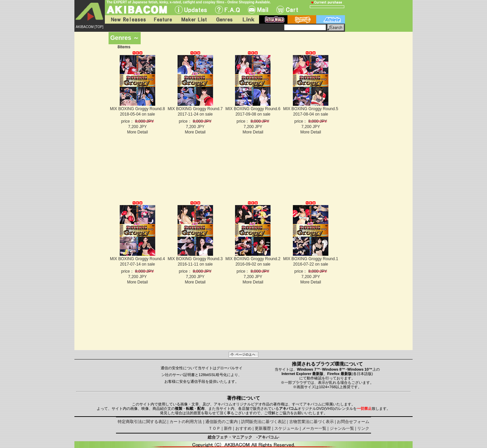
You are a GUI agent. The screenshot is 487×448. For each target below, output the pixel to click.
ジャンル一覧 (342, 428)
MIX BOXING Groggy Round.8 (137, 109)
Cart (287, 10)
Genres (224, 19)
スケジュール (286, 428)
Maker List (194, 19)
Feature (163, 19)
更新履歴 (263, 428)
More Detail (137, 132)
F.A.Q (227, 10)
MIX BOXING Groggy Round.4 (137, 259)
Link (248, 19)
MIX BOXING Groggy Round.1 (311, 259)
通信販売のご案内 (222, 422)
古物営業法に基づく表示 (311, 422)
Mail (258, 10)
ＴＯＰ (214, 428)
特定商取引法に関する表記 (142, 422)
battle (302, 19)
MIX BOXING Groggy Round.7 (195, 109)
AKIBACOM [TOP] (90, 27)
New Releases (127, 19)
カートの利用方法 (186, 422)
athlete (331, 19)
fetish (273, 19)
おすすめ (243, 428)
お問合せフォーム (353, 422)
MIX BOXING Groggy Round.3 (195, 259)
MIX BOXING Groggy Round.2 (253, 259)
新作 (228, 428)
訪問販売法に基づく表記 (263, 422)
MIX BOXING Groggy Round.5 (311, 109)
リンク (363, 428)
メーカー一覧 (314, 428)
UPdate (191, 10)
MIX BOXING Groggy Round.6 (253, 109)
